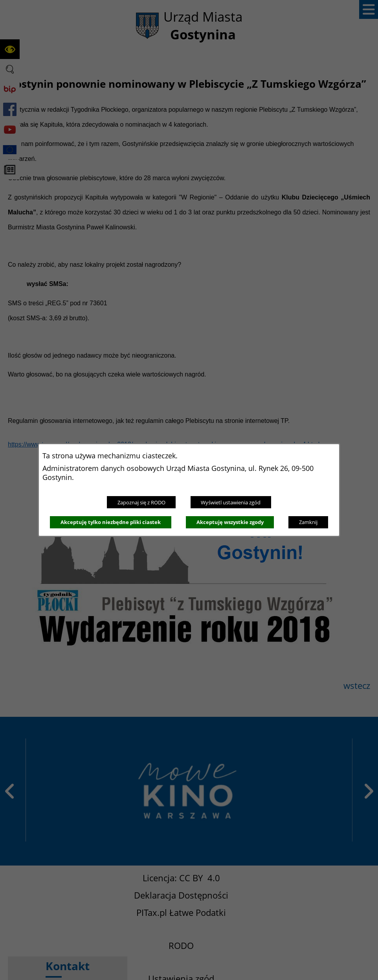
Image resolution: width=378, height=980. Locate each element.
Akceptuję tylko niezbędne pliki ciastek (111, 522)
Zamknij (308, 522)
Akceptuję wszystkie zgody (230, 522)
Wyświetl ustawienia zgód (231, 502)
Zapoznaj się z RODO (141, 502)
